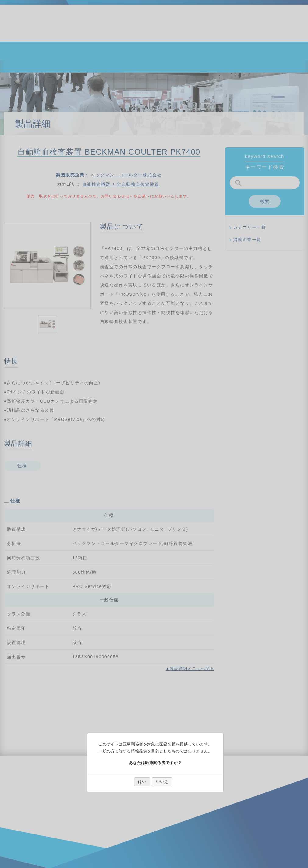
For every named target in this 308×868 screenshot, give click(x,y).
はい (142, 782)
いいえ (162, 782)
